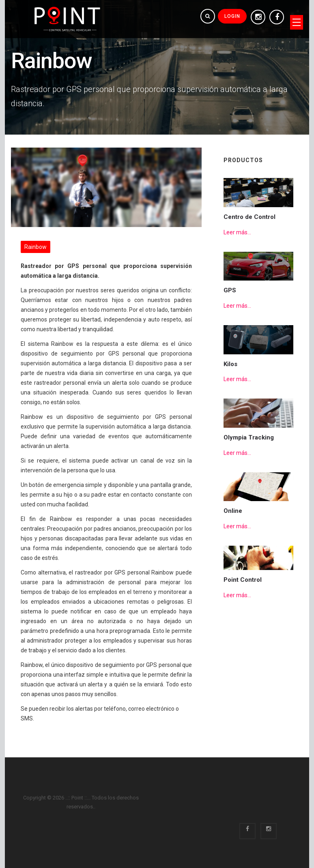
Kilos (230, 364)
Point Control (243, 580)
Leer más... (237, 232)
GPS (230, 290)
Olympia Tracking (249, 437)
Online (233, 511)
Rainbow (35, 247)
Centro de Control (249, 217)
